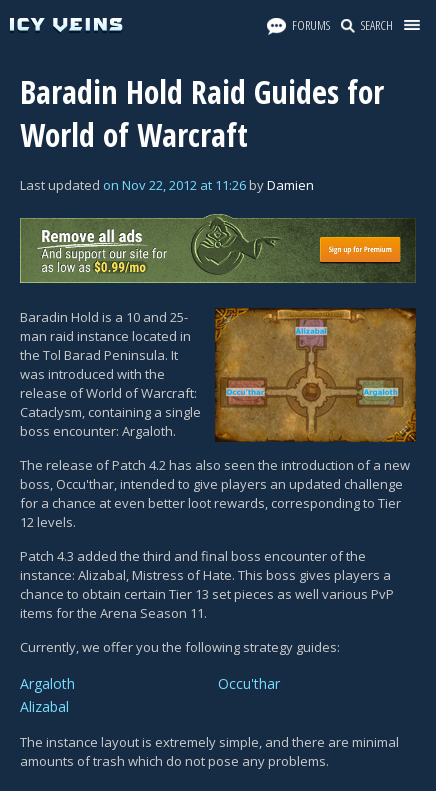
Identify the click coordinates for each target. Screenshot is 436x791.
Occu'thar (249, 683)
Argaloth (47, 683)
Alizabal (44, 706)
